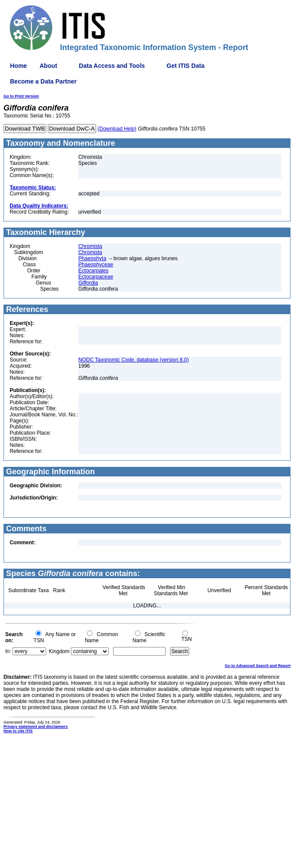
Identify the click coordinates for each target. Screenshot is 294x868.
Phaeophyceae (96, 265)
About (48, 66)
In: (8, 651)
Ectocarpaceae (96, 277)
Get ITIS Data (185, 66)
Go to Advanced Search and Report (258, 666)
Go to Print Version (21, 96)
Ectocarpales (93, 271)
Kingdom (59, 651)
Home (18, 66)
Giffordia (88, 283)
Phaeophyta (92, 258)
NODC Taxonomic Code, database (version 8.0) (134, 360)
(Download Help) (117, 129)
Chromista (90, 246)
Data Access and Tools (112, 66)
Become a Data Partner (43, 81)
